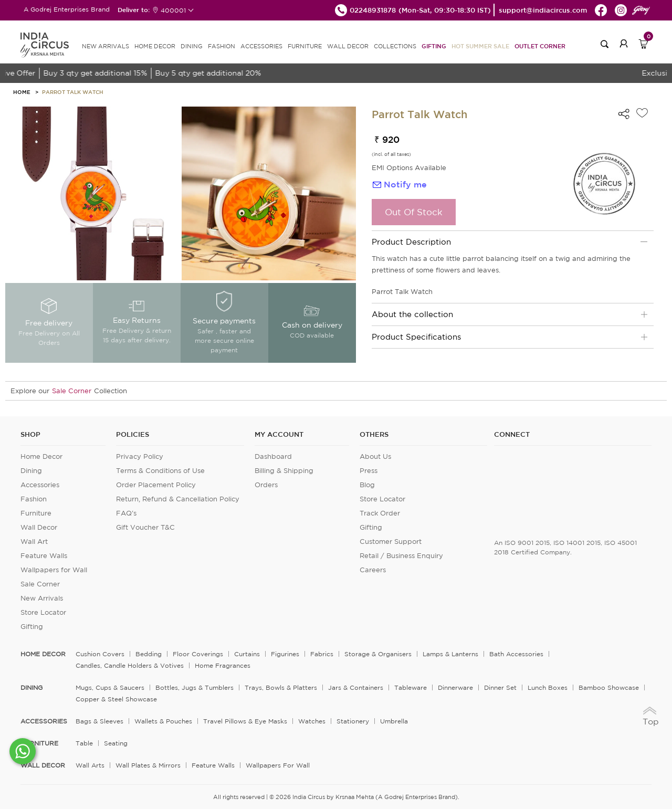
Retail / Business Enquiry (401, 556)
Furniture (36, 513)
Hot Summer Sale (480, 46)
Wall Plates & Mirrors (148, 765)
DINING (192, 46)
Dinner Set (500, 687)
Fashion (34, 499)
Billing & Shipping (284, 471)
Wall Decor (39, 527)
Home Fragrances (223, 665)
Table (84, 743)
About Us (375, 456)
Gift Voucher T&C (145, 527)
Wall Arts (90, 765)
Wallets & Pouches (163, 721)
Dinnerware (455, 687)
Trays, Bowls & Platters (281, 687)
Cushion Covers (100, 654)
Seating (116, 743)
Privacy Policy (140, 456)
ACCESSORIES (261, 46)
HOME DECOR (155, 46)
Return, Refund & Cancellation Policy (178, 499)
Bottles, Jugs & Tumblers (195, 687)
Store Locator (43, 612)
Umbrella (394, 721)
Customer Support (391, 542)
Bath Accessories (516, 654)
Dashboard (273, 456)
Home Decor (41, 456)
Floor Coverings (198, 654)
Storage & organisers (378, 654)
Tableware (411, 687)
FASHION (222, 46)
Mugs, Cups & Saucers (110, 687)
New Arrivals (42, 598)
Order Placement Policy (156, 485)
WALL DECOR (348, 46)
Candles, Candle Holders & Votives (130, 665)
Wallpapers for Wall (54, 570)
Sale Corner (72, 391)
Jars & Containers (356, 687)
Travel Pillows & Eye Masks (245, 721)
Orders (266, 485)
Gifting (434, 46)
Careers (373, 570)
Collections (395, 46)
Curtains (247, 654)
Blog (367, 485)
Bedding (149, 654)
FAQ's (126, 513)
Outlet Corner (540, 46)
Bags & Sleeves (99, 721)
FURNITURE (305, 46)
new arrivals (106, 46)
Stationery (353, 721)
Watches (312, 721)
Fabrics (322, 654)
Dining (31, 471)
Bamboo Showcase (609, 687)
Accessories (40, 485)
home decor (43, 654)
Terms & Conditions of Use (160, 471)
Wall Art (34, 542)
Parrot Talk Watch (73, 92)
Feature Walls (44, 556)
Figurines (285, 654)
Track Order (380, 513)
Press (369, 471)
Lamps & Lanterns (450, 654)
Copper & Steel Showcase (116, 699)
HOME (22, 92)
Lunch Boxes (548, 687)
